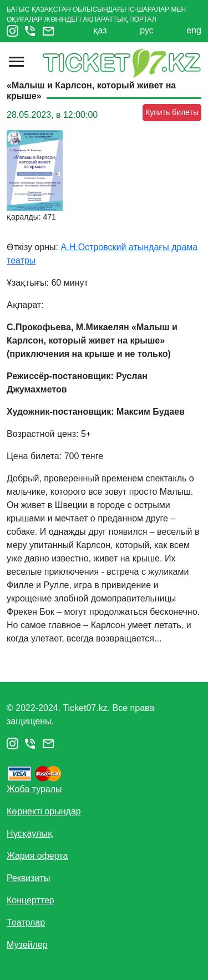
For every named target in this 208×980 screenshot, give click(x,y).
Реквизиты (28, 878)
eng (194, 30)
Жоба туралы (34, 789)
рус (147, 30)
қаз (100, 30)
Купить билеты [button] (172, 112)
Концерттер (31, 900)
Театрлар (26, 922)
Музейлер (27, 945)
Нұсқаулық (30, 834)
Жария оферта (37, 856)
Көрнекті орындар (44, 811)
